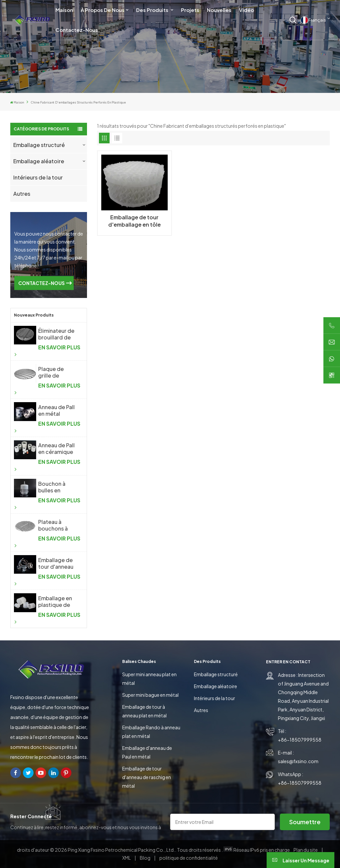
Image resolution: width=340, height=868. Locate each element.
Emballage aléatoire (39, 161)
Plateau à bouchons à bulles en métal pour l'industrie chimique (57, 525)
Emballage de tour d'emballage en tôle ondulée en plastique (134, 221)
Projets (190, 10)
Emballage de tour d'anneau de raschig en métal (147, 777)
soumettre (305, 822)
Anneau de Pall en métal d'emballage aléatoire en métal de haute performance (57, 410)
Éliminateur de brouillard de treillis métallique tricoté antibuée (56, 334)
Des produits (153, 10)
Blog (145, 858)
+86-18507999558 (300, 740)
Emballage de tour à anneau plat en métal (144, 711)
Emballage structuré (39, 145)
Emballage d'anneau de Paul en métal (147, 752)
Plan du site (306, 850)
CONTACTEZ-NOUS (42, 283)
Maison (64, 10)
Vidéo (247, 10)
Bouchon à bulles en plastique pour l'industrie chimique (57, 487)
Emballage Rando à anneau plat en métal (151, 732)
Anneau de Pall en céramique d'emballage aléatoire (56, 449)
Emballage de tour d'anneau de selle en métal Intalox (56, 563)
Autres (22, 194)
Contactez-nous (77, 30)
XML (127, 858)
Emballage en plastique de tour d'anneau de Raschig (56, 602)
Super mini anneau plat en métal (149, 679)
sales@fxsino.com (298, 761)
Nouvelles (219, 10)
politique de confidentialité (189, 858)
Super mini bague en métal (150, 695)
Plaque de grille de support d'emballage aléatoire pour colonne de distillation (56, 372)
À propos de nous (103, 10)
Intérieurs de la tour (38, 177)
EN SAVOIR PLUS (47, 350)
